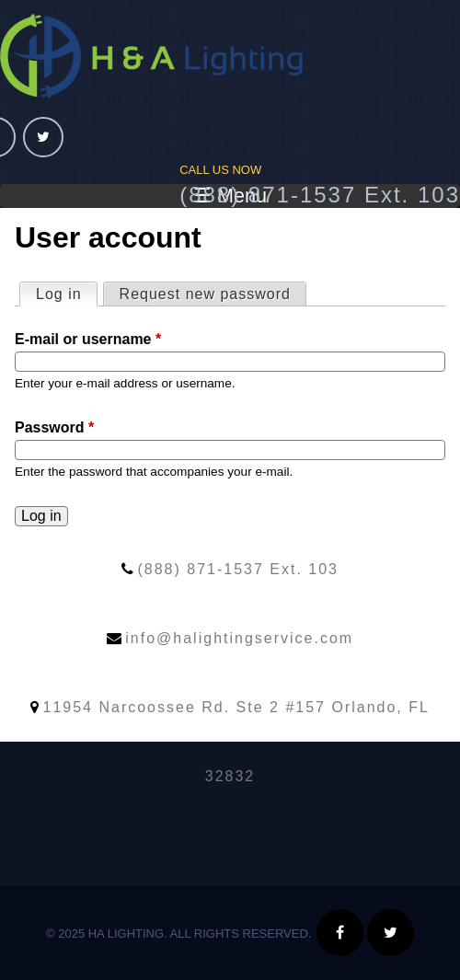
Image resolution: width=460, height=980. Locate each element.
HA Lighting (151, 56)
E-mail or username (88, 339)
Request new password (205, 294)
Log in (66, 293)
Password (54, 427)
